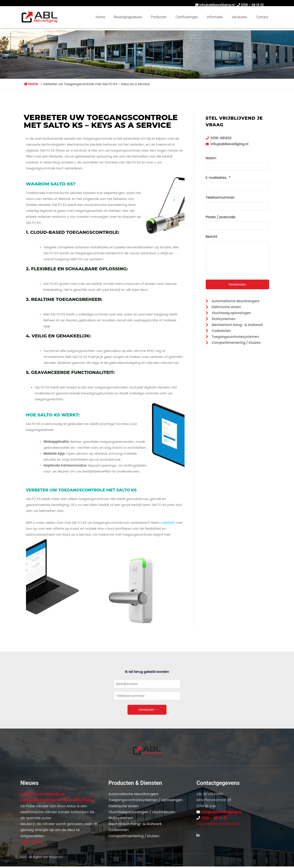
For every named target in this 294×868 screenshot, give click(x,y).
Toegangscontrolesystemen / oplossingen (145, 800)
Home (100, 17)
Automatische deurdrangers (133, 794)
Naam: (211, 158)
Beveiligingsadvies (128, 17)
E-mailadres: (218, 178)
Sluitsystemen (121, 818)
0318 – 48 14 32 (252, 5)
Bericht (212, 235)
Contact (262, 17)
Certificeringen (187, 17)
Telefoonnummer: (220, 197)
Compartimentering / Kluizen (134, 836)
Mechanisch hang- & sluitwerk (135, 824)
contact (168, 523)
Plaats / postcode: (221, 216)
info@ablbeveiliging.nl (217, 5)
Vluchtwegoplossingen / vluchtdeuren (142, 812)
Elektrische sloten (123, 806)
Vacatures (239, 17)
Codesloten (118, 830)
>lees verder (31, 842)
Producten (159, 17)
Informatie (215, 17)
